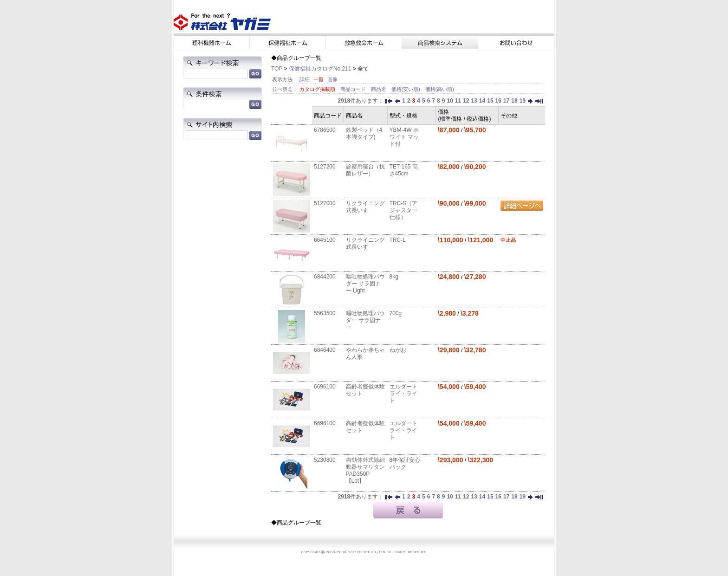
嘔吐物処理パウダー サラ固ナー (365, 320)
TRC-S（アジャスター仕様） (404, 210)
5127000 (325, 203)
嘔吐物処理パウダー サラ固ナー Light (365, 284)
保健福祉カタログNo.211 (320, 69)
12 (466, 101)
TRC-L (398, 240)
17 (506, 101)
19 (523, 101)
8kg (394, 277)
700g (396, 313)
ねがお (398, 350)
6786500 (325, 130)
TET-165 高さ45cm (404, 170)
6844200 (325, 277)
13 (474, 101)
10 (450, 101)
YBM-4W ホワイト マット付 (404, 137)
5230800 (325, 460)
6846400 (325, 350)
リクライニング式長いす (365, 207)
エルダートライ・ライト (403, 394)
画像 (332, 79)
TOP (277, 69)
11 (458, 101)
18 (514, 101)
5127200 (325, 167)
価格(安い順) (406, 89)
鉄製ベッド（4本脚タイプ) (364, 133)
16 (498, 101)
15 (490, 101)
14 (482, 101)
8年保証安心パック (405, 463)
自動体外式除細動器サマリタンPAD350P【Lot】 (365, 470)
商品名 (379, 89)
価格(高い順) (440, 89)
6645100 (325, 240)
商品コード (354, 89)
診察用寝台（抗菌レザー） (365, 170)
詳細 (305, 79)
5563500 (325, 313)
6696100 (325, 387)
